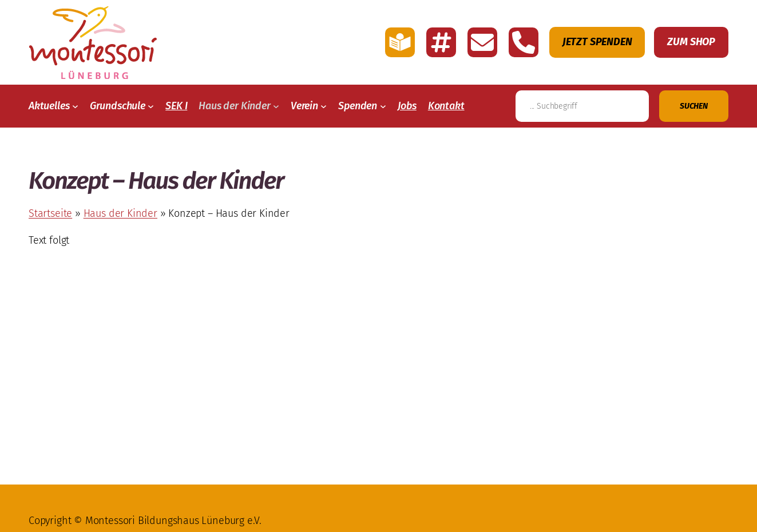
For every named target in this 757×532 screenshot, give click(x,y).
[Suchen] (694, 106)
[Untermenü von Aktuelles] (75, 106)
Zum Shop (691, 42)
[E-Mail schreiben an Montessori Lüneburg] (482, 42)
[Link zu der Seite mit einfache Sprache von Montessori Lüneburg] (400, 42)
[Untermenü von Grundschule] (151, 106)
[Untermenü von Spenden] (383, 106)
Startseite (50, 213)
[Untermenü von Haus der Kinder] (276, 106)
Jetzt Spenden (597, 42)
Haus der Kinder (120, 213)
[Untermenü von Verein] (324, 106)
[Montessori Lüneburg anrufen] (524, 42)
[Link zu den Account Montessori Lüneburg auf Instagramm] (441, 42)
